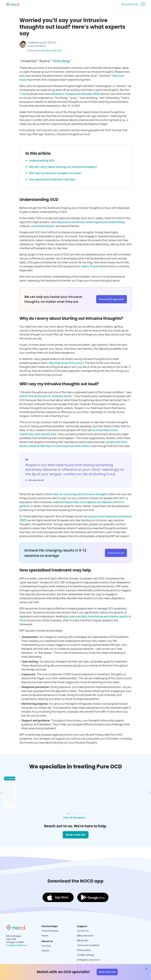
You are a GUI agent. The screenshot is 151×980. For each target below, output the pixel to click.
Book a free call (130, 4)
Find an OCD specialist (112, 299)
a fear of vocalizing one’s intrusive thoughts (80, 494)
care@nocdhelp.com (17, 934)
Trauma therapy (50, 920)
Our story (46, 935)
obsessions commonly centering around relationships (91, 222)
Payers (45, 924)
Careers (46, 939)
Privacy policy (84, 939)
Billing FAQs (83, 929)
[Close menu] (143, 4)
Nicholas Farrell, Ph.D (51, 51)
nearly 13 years (90, 266)
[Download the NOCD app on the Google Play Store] (93, 887)
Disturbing (61, 61)
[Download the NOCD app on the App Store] (58, 887)
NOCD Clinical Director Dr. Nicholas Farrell (46, 396)
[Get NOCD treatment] (15, 918)
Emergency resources (88, 949)
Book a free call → (32, 790)
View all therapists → (75, 806)
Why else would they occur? (67, 363)
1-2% (23, 94)
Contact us (83, 920)
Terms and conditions (88, 934)
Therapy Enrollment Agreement (93, 953)
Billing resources (85, 924)
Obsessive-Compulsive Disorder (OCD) (76, 94)
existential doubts (43, 226)
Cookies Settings (86, 944)
